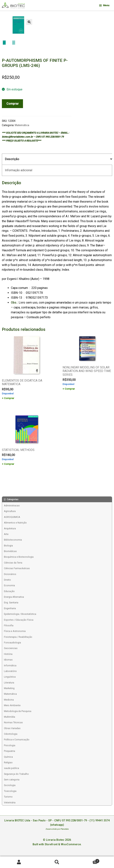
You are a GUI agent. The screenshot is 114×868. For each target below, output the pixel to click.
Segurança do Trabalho (16, 774)
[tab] (57, 159)
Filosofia (9, 625)
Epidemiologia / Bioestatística (20, 614)
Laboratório (10, 671)
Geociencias (11, 648)
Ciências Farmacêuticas (17, 568)
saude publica (11, 768)
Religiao (8, 762)
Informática (10, 665)
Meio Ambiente (12, 705)
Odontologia (11, 734)
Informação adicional (19, 170)
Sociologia (10, 785)
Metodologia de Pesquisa (18, 711)
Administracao (12, 506)
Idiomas (8, 660)
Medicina (9, 700)
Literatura (9, 683)
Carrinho (88, 860)
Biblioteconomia (13, 540)
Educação (9, 591)
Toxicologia (10, 791)
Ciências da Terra (13, 563)
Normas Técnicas (13, 722)
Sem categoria (12, 780)
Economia (9, 585)
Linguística (10, 677)
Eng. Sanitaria (11, 603)
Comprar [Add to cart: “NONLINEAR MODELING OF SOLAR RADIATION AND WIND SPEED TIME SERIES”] (70, 389)
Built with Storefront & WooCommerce (57, 844)
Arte (6, 534)
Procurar (57, 862)
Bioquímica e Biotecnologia (19, 557)
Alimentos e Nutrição (15, 523)
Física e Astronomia (15, 631)
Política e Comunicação (17, 740)
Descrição (12, 159)
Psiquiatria (10, 751)
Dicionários (10, 574)
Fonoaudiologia (12, 643)
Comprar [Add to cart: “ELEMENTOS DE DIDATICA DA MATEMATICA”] (9, 398)
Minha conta (19, 862)
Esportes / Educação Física (19, 620)
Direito (7, 580)
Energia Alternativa (14, 597)
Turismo (8, 797)
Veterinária (10, 802)
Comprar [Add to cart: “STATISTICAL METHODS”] (9, 464)
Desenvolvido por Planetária (57, 829)
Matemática (22, 125)
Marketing (9, 688)
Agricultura (10, 511)
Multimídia (10, 717)
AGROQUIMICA (12, 517)
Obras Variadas (12, 728)
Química (8, 757)
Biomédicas (10, 551)
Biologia (8, 546)
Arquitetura (10, 528)
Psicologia (10, 745)
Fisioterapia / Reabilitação (18, 637)
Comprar (13, 104)
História (8, 654)
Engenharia (10, 608)
